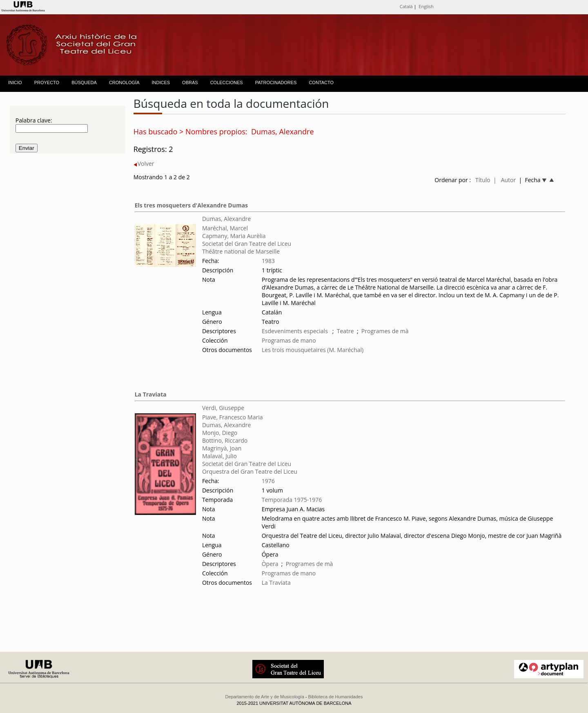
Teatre (345, 331)
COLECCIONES (227, 82)
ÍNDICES (161, 82)
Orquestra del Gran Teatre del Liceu (250, 471)
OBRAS (190, 82)
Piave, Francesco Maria (233, 417)
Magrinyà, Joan (222, 448)
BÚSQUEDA (84, 82)
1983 (268, 261)
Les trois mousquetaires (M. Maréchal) (313, 350)
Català (406, 6)
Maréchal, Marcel (225, 228)
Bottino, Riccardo (225, 440)
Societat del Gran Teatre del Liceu (247, 244)
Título (483, 180)
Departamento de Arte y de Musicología (265, 697)
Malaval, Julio (219, 456)
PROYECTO (47, 82)
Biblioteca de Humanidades (336, 697)
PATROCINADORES (276, 82)
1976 (268, 481)
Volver (144, 164)
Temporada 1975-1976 (292, 500)
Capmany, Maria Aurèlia (234, 236)
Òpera (270, 564)
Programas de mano (289, 340)
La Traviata (151, 394)
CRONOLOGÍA (124, 82)
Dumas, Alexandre (227, 219)
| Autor (504, 180)
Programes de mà (385, 331)
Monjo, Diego (220, 433)
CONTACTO (321, 82)
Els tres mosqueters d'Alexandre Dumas (191, 205)
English (426, 6)
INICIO (15, 82)
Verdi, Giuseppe (223, 408)
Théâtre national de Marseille (241, 251)
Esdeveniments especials (295, 331)
